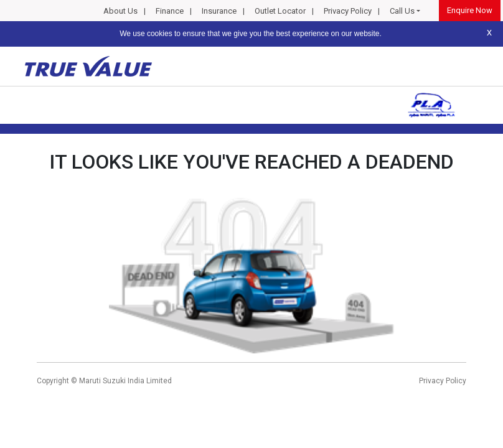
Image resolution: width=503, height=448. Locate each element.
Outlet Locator (280, 11)
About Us (120, 11)
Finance (170, 11)
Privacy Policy (348, 11)
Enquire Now (470, 10)
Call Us (402, 11)
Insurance (219, 11)
